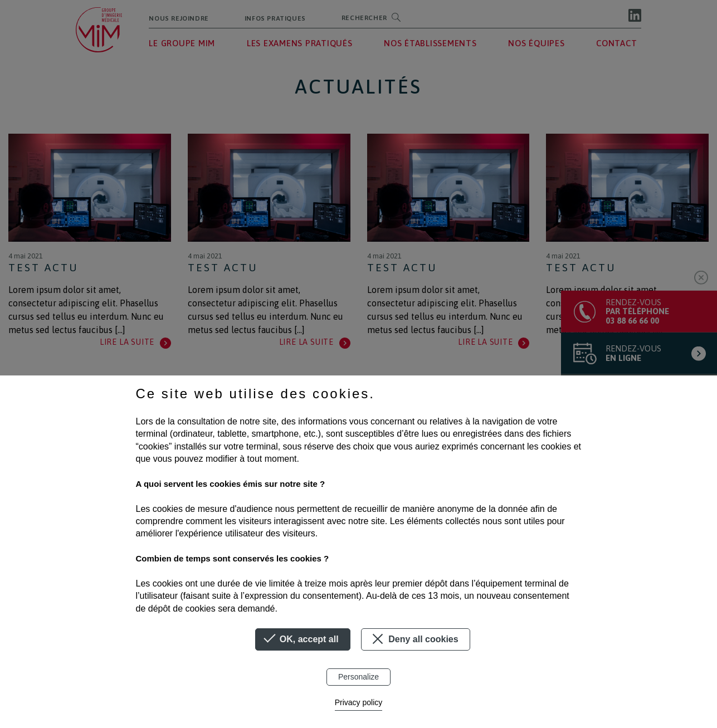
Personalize (358, 677)
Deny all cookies (414, 639)
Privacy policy (359, 702)
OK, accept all (303, 639)
